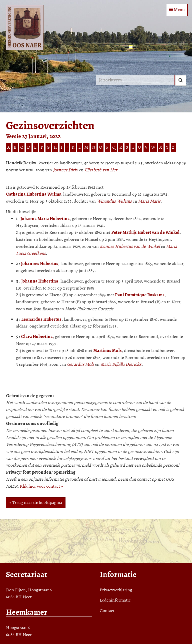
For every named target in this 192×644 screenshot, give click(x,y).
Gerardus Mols (80, 364)
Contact (107, 611)
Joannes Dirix (65, 170)
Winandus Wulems (114, 201)
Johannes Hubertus (40, 264)
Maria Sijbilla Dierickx (121, 364)
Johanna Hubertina (40, 281)
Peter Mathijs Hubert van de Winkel (145, 232)
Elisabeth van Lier (101, 170)
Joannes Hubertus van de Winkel (130, 246)
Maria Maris (149, 201)
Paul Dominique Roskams (140, 295)
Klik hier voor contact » (41, 486)
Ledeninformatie (115, 600)
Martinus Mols (107, 350)
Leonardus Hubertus (41, 319)
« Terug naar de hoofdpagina (36, 502)
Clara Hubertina (37, 336)
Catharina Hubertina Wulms (33, 194)
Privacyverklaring (116, 590)
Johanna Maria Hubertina (45, 219)
